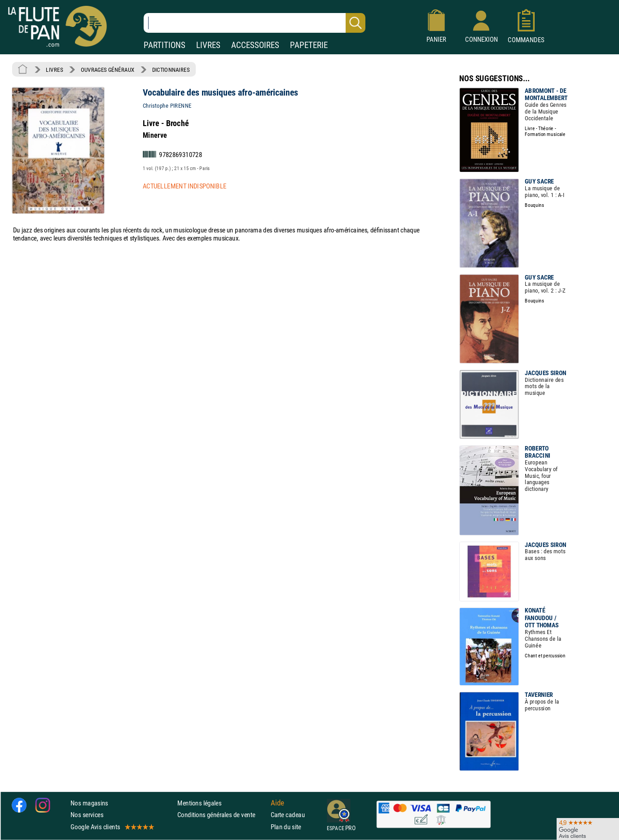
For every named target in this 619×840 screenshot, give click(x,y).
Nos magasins (89, 803)
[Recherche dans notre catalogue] (255, 23)
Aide (277, 803)
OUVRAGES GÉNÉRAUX (108, 70)
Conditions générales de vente (222, 815)
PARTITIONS (165, 45)
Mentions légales (199, 803)
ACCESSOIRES (255, 45)
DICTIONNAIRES (171, 70)
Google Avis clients (112, 827)
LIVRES (208, 45)
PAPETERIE (309, 45)
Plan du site (286, 827)
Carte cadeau (288, 815)
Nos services (87, 815)
